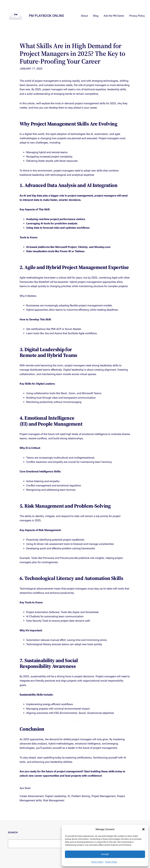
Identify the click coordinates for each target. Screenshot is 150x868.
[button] (143, 829)
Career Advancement (32, 796)
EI (69, 796)
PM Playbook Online (46, 16)
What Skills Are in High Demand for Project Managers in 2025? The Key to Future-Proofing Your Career (72, 54)
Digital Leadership (56, 796)
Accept (105, 854)
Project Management (104, 796)
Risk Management (54, 800)
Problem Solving (81, 796)
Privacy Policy (97, 862)
